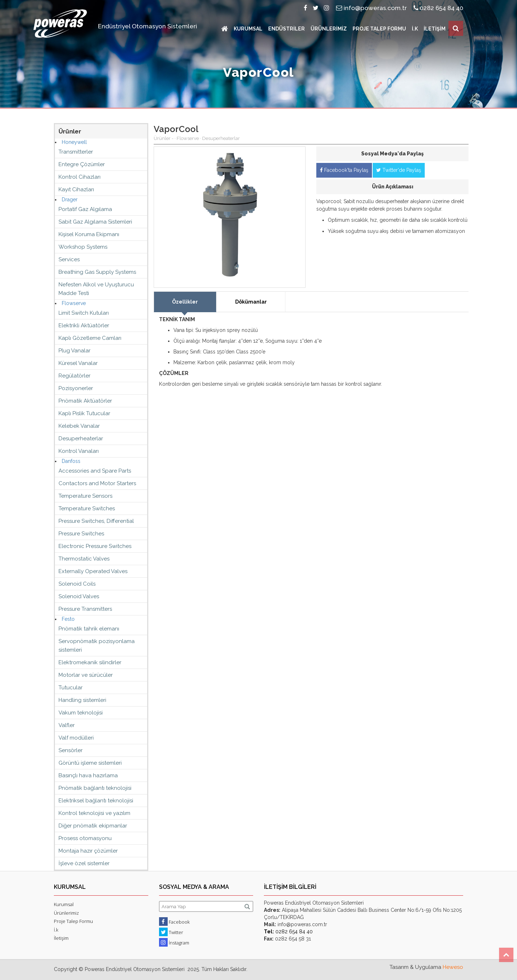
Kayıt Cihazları (76, 189)
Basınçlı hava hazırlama (88, 775)
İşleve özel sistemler (84, 863)
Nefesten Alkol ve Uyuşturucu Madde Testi (96, 289)
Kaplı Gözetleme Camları (90, 338)
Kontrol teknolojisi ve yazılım (94, 813)
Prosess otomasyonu (85, 838)
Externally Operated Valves (93, 571)
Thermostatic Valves (84, 559)
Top (506, 955)
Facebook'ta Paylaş (344, 170)
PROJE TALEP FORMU (379, 29)
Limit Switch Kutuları (84, 313)
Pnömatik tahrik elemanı (89, 629)
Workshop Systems (83, 247)
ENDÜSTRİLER (287, 29)
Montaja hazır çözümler (88, 851)
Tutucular (71, 688)
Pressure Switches (81, 534)
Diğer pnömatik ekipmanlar (93, 826)
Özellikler (185, 302)
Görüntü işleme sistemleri (90, 763)
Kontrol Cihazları (80, 177)
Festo (68, 619)
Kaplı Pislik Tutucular (84, 413)
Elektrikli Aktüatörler (84, 325)
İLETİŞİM (435, 29)
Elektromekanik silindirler (90, 662)
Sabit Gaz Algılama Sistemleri (95, 222)
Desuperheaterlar (81, 439)
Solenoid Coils (77, 584)
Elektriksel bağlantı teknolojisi (96, 801)
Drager (70, 200)
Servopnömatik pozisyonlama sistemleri (97, 646)
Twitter (171, 932)
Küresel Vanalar (78, 363)
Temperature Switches (87, 508)
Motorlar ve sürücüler (86, 675)
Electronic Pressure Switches (95, 546)
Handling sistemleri (82, 700)
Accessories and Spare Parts (95, 471)
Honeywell (74, 142)
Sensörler (71, 750)
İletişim (61, 938)
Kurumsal (64, 904)
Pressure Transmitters (85, 609)
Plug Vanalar (74, 351)
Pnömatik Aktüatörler (85, 401)
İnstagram (174, 942)
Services (69, 259)
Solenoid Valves (79, 596)
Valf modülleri (76, 738)
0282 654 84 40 (438, 8)
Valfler (67, 725)
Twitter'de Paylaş (399, 170)
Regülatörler (74, 376)
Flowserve (74, 303)
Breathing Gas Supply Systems (97, 272)
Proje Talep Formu (73, 921)
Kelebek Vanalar (79, 426)
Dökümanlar (251, 302)
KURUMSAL (248, 29)
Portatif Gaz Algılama (85, 209)
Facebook (174, 922)
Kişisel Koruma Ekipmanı (89, 234)
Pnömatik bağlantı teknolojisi (95, 788)
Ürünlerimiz (66, 913)
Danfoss (71, 461)
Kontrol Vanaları (79, 451)
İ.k (56, 930)
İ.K (415, 29)
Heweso (453, 967)
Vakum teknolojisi (81, 713)
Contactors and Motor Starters (97, 483)
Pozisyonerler (76, 388)
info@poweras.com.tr (371, 8)
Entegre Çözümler (82, 164)
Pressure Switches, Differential (96, 521)
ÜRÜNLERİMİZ (329, 29)
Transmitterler (76, 152)
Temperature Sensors (85, 496)
